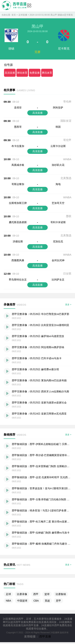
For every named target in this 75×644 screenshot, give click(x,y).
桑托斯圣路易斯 (18, 222)
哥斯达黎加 (18, 184)
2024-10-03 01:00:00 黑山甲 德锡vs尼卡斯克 (51, 15)
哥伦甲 (67, 140)
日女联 (67, 273)
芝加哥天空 (58, 203)
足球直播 (23, 15)
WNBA (67, 159)
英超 (47, 601)
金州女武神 (58, 260)
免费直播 (35, 73)
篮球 (47, 594)
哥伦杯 (67, 101)
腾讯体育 (47, 73)
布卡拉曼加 (18, 146)
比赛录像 (22, 594)
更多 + (68, 305)
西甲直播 (45, 636)
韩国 (58, 127)
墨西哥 (18, 127)
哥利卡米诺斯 (58, 222)
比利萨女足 (58, 280)
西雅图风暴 (18, 260)
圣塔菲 (18, 108)
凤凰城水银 (18, 165)
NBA (8, 601)
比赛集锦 (61, 594)
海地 (58, 184)
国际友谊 (66, 121)
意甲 (58, 601)
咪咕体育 (22, 73)
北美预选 (66, 178)
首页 (14, 15)
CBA (36, 601)
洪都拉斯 (18, 241)
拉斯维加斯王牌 (18, 203)
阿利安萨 (58, 108)
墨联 (69, 216)
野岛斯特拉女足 (18, 280)
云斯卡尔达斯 (58, 146)
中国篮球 (22, 601)
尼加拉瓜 (58, 241)
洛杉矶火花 (58, 165)
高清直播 (10, 73)
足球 (8, 594)
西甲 (36, 594)
